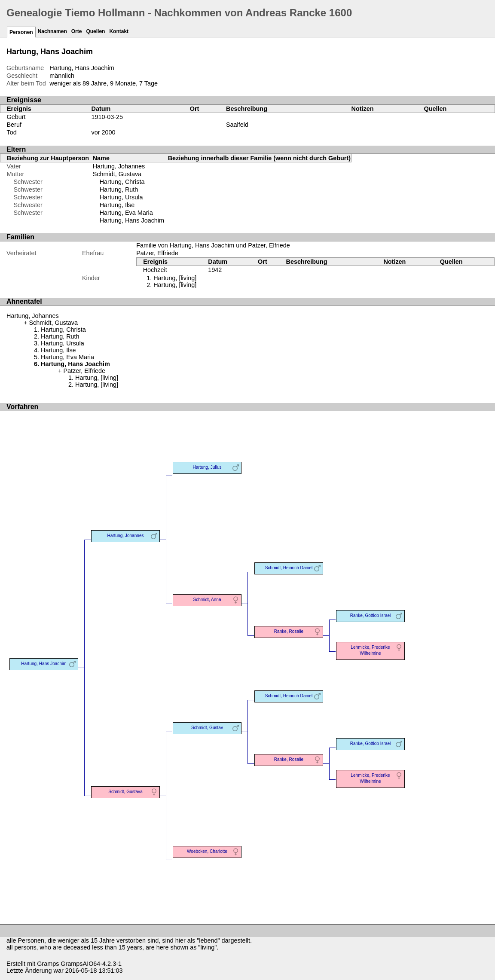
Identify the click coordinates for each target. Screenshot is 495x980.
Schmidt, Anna (207, 600)
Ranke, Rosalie (289, 631)
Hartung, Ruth (119, 189)
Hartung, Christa (122, 182)
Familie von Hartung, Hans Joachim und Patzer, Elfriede (213, 245)
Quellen (95, 31)
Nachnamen (52, 31)
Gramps (48, 964)
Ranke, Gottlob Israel (371, 615)
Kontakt (119, 31)
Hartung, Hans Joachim (132, 220)
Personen (21, 32)
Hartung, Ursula (121, 197)
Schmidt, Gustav (207, 728)
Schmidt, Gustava (117, 174)
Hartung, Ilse (117, 205)
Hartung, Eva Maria (126, 213)
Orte (77, 31)
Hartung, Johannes (119, 166)
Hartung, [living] (175, 278)
